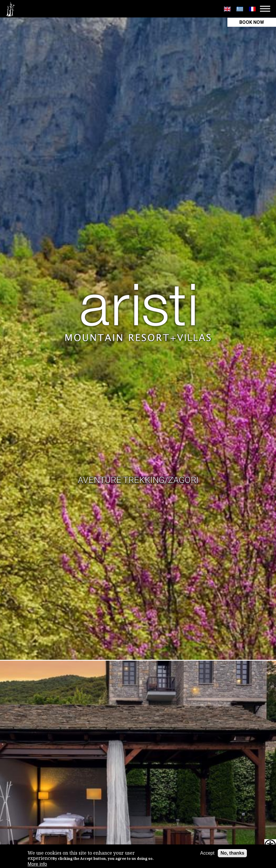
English (227, 9)
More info (37, 864)
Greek (240, 9)
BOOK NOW (252, 22)
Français (252, 9)
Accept (207, 853)
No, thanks (232, 853)
